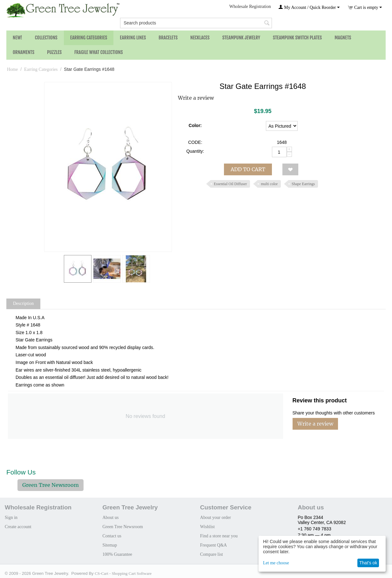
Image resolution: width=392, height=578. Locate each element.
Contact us (112, 536)
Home (12, 69)
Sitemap (110, 545)
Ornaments (24, 52)
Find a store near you (219, 536)
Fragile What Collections (99, 52)
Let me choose (276, 563)
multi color (269, 184)
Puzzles (54, 52)
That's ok (368, 563)
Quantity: (195, 151)
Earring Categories (89, 38)
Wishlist (207, 527)
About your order (216, 518)
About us (110, 518)
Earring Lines (133, 38)
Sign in (11, 518)
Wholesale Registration (250, 7)
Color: (195, 125)
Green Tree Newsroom (51, 485)
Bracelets (168, 38)
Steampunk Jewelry (241, 38)
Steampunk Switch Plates (297, 38)
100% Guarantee (117, 554)
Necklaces (200, 38)
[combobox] (196, 23)
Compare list (212, 554)
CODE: (195, 142)
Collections (46, 38)
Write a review (196, 98)
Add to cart (248, 169)
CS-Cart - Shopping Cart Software (123, 573)
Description (23, 303)
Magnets (343, 38)
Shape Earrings (303, 184)
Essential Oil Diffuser (230, 184)
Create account (18, 527)
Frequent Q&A (213, 545)
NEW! (17, 38)
